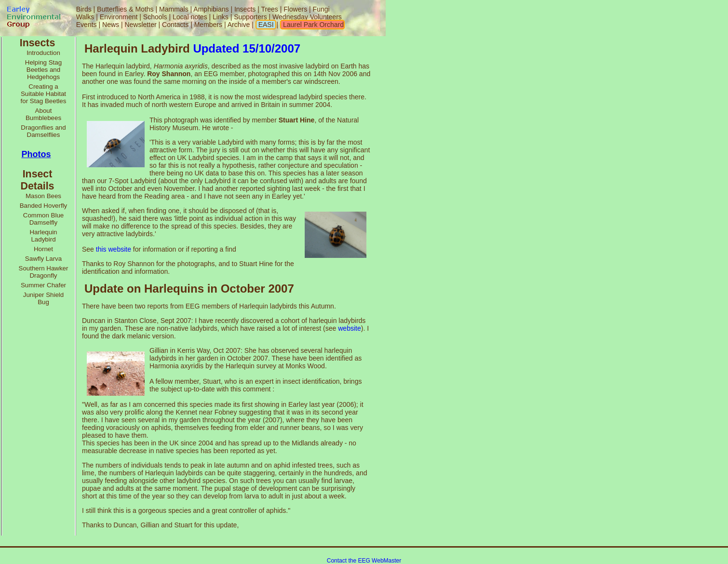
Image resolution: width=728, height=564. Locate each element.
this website (114, 249)
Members (209, 25)
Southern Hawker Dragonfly (44, 272)
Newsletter (140, 25)
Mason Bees (43, 196)
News (111, 25)
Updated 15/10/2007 (247, 48)
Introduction (43, 53)
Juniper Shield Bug (43, 298)
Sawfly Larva (43, 259)
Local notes (190, 17)
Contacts (175, 25)
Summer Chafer (43, 285)
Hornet (43, 249)
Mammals (174, 9)
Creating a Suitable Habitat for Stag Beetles (44, 94)
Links (221, 17)
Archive (240, 25)
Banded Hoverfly (44, 206)
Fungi (321, 9)
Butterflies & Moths (125, 9)
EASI (265, 25)
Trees (269, 9)
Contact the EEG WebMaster (364, 561)
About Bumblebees (43, 114)
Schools (155, 17)
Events (87, 25)
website (349, 328)
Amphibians (211, 9)
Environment (119, 17)
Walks (85, 17)
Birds (84, 9)
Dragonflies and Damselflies (43, 131)
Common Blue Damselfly (43, 219)
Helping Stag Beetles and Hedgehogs (43, 70)
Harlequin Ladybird (43, 236)
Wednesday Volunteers (307, 17)
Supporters (250, 17)
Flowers (295, 9)
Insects (245, 9)
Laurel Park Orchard (312, 25)
